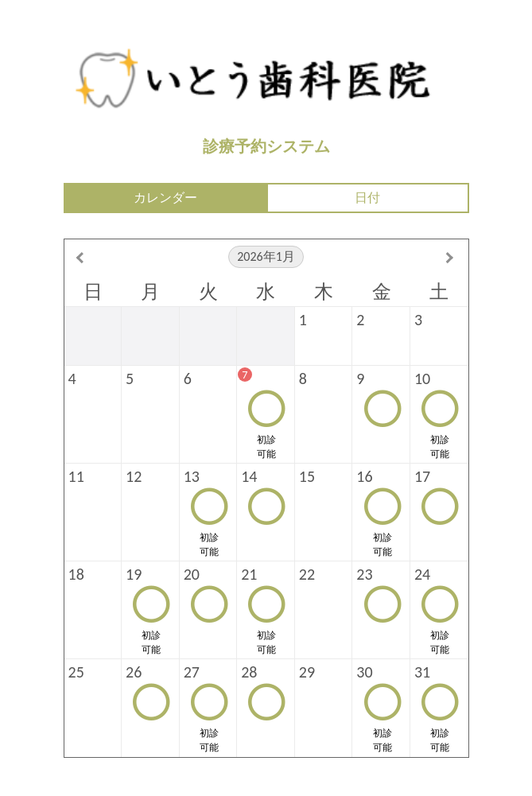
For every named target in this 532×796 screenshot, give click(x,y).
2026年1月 (266, 256)
